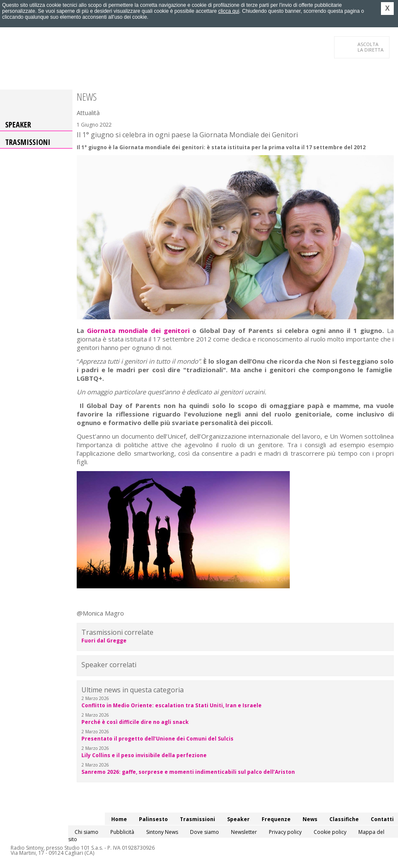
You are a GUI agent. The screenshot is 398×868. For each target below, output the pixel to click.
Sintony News (162, 832)
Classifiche (344, 819)
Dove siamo (205, 832)
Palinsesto (153, 819)
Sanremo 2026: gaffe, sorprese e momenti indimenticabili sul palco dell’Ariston (188, 772)
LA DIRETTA (371, 47)
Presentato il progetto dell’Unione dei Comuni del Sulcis (157, 739)
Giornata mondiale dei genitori (138, 330)
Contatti (382, 819)
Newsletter (244, 832)
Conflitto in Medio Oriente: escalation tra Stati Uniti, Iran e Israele (172, 705)
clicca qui (229, 11)
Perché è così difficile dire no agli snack (135, 722)
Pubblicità (122, 832)
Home (119, 819)
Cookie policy (330, 832)
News (310, 819)
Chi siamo (87, 832)
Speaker (18, 124)
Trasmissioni (28, 142)
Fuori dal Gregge (104, 641)
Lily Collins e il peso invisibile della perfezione (144, 755)
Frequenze (276, 819)
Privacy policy (285, 832)
